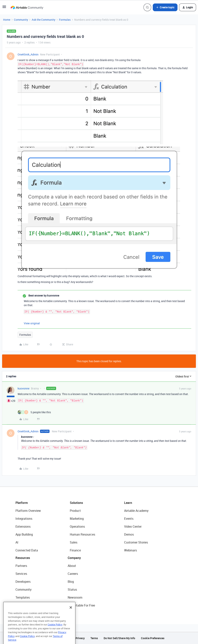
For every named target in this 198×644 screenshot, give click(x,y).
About (72, 566)
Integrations (24, 519)
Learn (128, 503)
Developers (23, 582)
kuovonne (23, 388)
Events (129, 519)
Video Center (133, 526)
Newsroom (75, 597)
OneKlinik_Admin (28, 54)
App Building (24, 534)
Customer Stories (136, 542)
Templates (23, 597)
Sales (74, 542)
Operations (77, 526)
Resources (23, 558)
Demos (129, 534)
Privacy (80, 638)
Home (7, 20)
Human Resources (82, 534)
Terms (94, 638)
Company (74, 558)
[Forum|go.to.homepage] (27, 7)
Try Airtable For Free (81, 605)
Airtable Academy (136, 511)
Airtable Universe (27, 605)
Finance (75, 550)
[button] (4, 8)
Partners (21, 566)
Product (75, 511)
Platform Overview (28, 511)
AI (17, 542)
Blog (71, 582)
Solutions (76, 503)
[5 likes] (34, 412)
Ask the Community (44, 20)
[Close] (71, 614)
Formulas (65, 20)
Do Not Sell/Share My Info (119, 638)
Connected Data (27, 550)
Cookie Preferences (153, 638)
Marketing (77, 519)
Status (72, 589)
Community (21, 20)
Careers (73, 574)
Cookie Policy (55, 631)
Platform (22, 503)
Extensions (23, 526)
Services (21, 574)
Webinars (131, 550)
